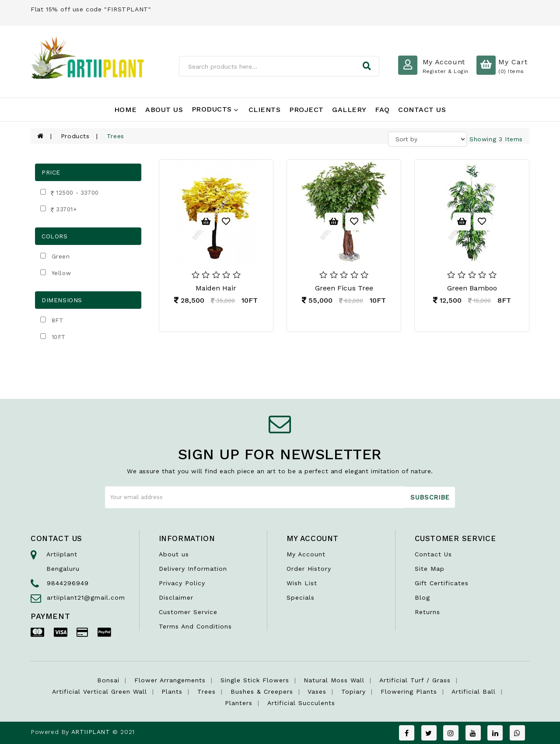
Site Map (430, 569)
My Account (306, 554)
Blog (422, 597)
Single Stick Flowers (255, 680)
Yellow (61, 273)
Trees (206, 692)
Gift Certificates (442, 583)
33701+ (63, 210)
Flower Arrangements (170, 680)
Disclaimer (176, 597)
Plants (172, 692)
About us (174, 554)
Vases (317, 692)
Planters (239, 703)
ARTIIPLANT (91, 732)
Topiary (353, 692)
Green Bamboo (472, 288)
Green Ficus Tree (344, 288)
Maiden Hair (216, 288)
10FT (59, 337)
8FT (58, 320)
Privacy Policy (182, 583)
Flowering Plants (409, 692)
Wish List (302, 583)
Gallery (349, 110)
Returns (427, 612)
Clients (265, 110)
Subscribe (430, 497)
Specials (301, 597)
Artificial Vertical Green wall (100, 692)
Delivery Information (193, 569)
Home (126, 110)
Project (306, 110)
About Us (164, 110)
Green (61, 257)
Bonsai (108, 680)
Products (215, 109)
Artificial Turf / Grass (415, 680)
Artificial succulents (301, 703)
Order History (309, 569)
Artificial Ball (474, 692)
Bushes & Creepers (262, 692)
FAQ (382, 110)
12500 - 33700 (74, 194)
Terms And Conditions (195, 626)
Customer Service (188, 612)
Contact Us (422, 110)
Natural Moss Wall (334, 680)
